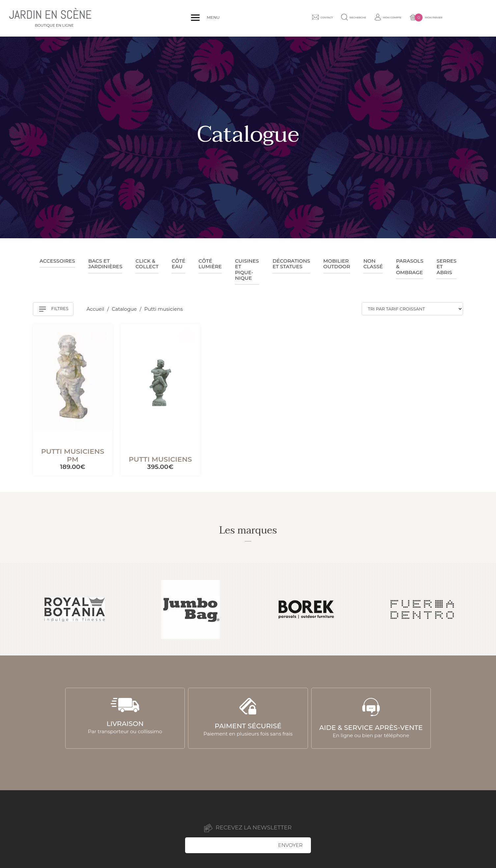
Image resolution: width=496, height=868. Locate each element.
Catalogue (125, 309)
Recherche (380, 18)
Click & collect (147, 264)
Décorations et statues (291, 264)
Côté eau (178, 264)
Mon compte (421, 18)
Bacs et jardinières (105, 264)
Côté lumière (210, 264)
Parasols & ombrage (410, 267)
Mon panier (466, 18)
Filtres (54, 309)
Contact (343, 18)
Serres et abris (446, 267)
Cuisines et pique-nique (247, 269)
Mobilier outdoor (337, 264)
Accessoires (57, 261)
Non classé (373, 264)
